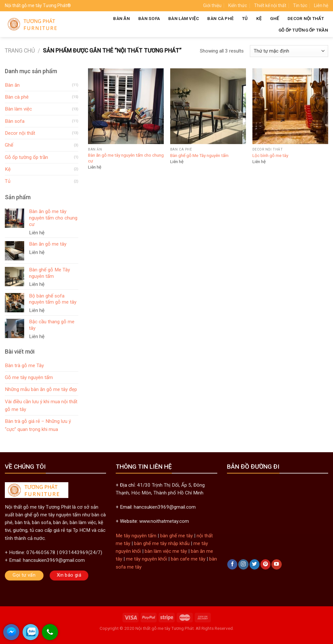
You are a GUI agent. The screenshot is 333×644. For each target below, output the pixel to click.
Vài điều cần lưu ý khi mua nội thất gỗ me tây (41, 405)
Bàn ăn (122, 18)
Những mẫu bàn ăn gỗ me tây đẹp (41, 389)
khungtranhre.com (167, 635)
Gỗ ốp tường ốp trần (303, 30)
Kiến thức (238, 5)
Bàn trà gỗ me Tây (24, 366)
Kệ (259, 18)
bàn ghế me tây (176, 536)
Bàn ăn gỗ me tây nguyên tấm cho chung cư (126, 158)
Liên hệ (321, 5)
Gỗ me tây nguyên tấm (29, 377)
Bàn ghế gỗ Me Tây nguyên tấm (199, 155)
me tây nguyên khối (147, 559)
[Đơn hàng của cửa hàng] (289, 51)
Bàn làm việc (184, 18)
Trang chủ (20, 51)
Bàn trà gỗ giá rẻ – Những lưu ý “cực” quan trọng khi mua (38, 425)
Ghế (275, 18)
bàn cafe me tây (188, 559)
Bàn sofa (149, 18)
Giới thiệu (212, 5)
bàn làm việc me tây (166, 551)
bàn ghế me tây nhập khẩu (162, 543)
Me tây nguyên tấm (136, 536)
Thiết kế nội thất (270, 5)
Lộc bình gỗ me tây (270, 155)
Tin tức (300, 5)
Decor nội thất (306, 18)
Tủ (245, 18)
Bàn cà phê (220, 18)
